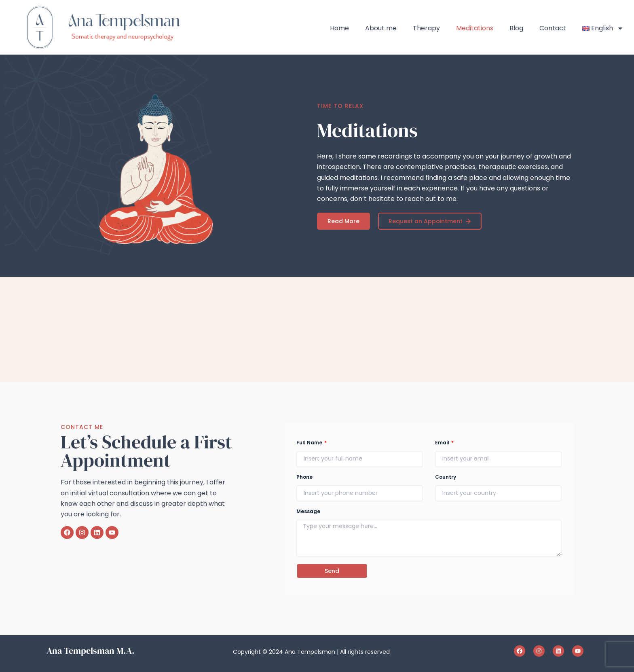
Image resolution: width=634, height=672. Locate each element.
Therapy (426, 28)
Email (443, 443)
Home (339, 28)
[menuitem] (603, 28)
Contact (553, 28)
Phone (304, 477)
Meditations (475, 28)
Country (446, 477)
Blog (516, 28)
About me (381, 28)
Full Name (310, 443)
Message (308, 511)
